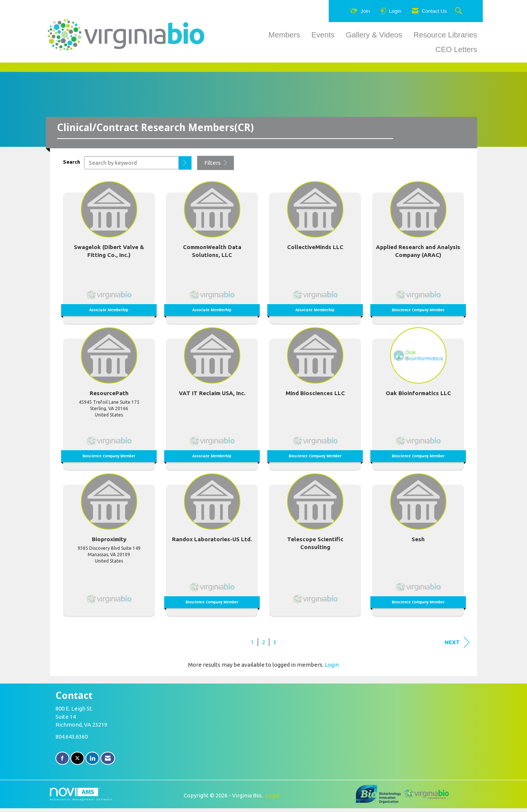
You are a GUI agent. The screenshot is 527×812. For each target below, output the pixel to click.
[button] (185, 167)
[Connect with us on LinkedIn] (92, 762)
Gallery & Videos (374, 35)
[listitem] (109, 254)
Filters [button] (216, 167)
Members (284, 35)
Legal (273, 799)
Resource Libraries (445, 35)
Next (457, 646)
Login (332, 668)
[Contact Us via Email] (108, 762)
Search (72, 166)
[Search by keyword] (131, 167)
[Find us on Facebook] (62, 762)
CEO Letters (456, 49)
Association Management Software (81, 798)
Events (323, 35)
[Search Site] (460, 11)
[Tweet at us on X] (77, 762)
